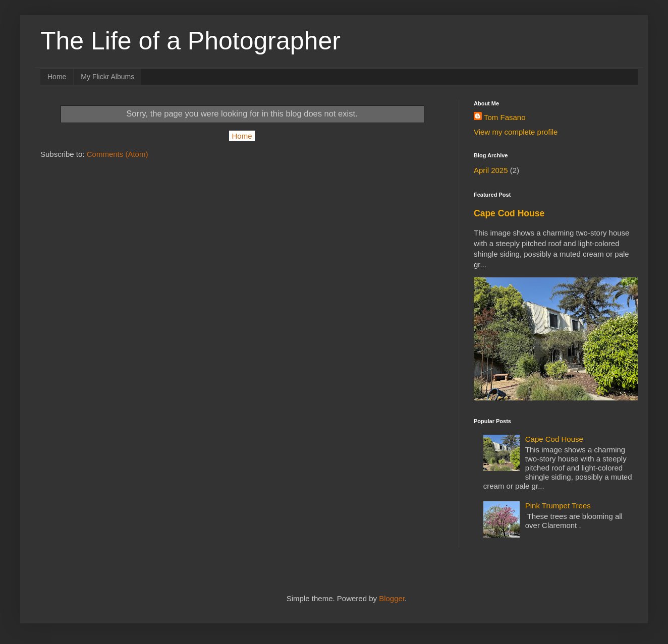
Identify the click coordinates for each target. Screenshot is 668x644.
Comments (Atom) (118, 154)
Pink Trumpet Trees (558, 506)
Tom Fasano (505, 117)
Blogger (392, 598)
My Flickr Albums (107, 77)
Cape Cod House (509, 213)
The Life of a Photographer (190, 41)
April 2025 (491, 170)
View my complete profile (516, 132)
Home (57, 77)
